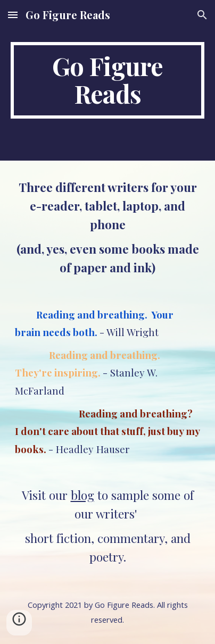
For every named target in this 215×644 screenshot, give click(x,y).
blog (82, 495)
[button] (13, 15)
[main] (107, 80)
